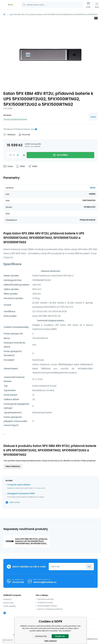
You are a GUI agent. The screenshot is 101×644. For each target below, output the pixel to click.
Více (32, 129)
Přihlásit (89, 567)
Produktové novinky (45, 603)
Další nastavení (50, 641)
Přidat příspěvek (13, 466)
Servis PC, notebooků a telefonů (50, 609)
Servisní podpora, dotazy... (48, 606)
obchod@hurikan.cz (45, 582)
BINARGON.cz (93, 639)
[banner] (11, 5)
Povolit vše (60, 636)
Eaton (93, 117)
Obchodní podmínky (46, 599)
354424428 (18, 582)
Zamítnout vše (41, 636)
